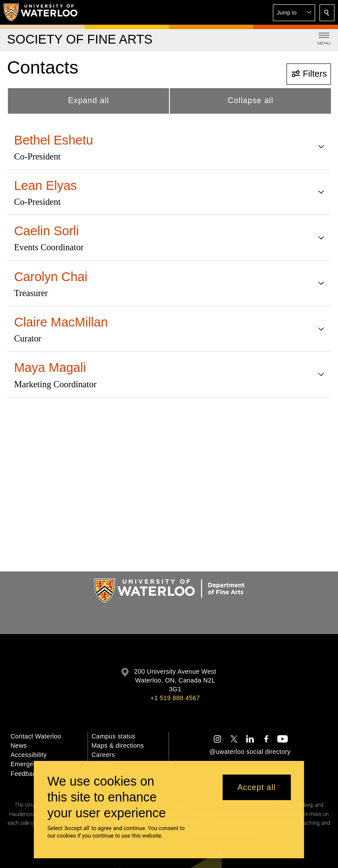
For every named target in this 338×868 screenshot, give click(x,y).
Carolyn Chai (51, 277)
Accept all (256, 787)
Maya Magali (50, 367)
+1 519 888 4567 (175, 698)
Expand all (89, 100)
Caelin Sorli (46, 231)
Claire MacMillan (61, 322)
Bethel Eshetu (54, 140)
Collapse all (250, 100)
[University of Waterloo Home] (41, 12)
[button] (294, 13)
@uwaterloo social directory (250, 752)
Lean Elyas (46, 185)
